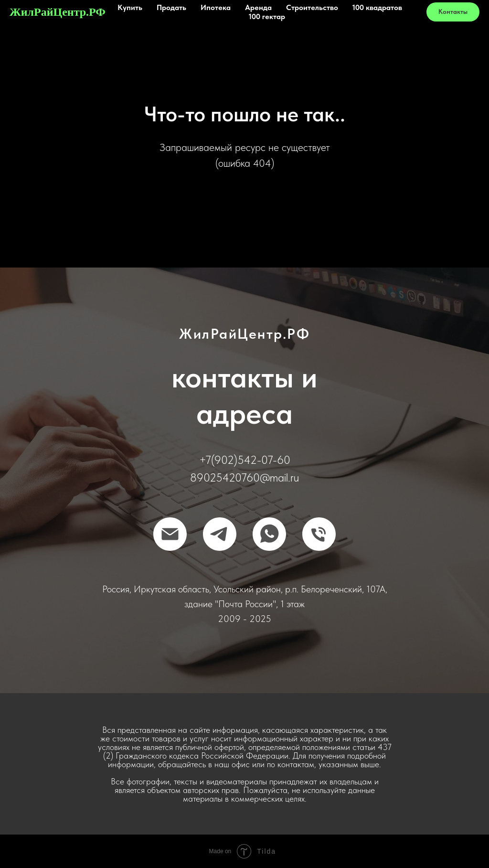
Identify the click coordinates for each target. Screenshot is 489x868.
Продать (171, 7)
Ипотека (216, 7)
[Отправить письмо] (170, 534)
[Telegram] (220, 534)
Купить (130, 7)
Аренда (258, 7)
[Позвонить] (319, 534)
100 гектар (267, 16)
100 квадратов (377, 7)
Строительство (312, 7)
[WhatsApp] (269, 534)
